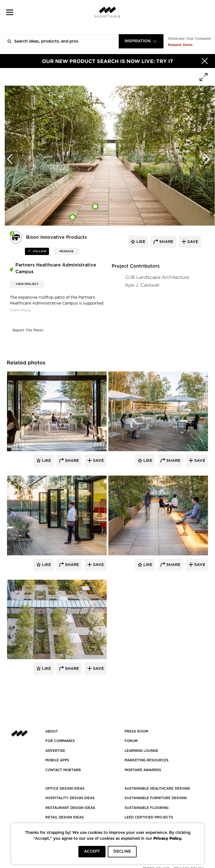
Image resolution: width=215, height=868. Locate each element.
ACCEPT (92, 851)
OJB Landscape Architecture (157, 277)
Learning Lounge (141, 751)
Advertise (55, 751)
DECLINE (122, 851)
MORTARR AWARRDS (143, 770)
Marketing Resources (147, 760)
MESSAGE (66, 251)
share (166, 242)
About (52, 731)
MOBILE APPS (57, 760)
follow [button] (39, 251)
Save (98, 461)
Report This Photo (28, 330)
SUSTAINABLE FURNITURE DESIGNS (156, 798)
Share (71, 461)
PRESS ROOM (136, 731)
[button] (10, 12)
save (192, 242)
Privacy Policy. (168, 838)
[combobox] (141, 41)
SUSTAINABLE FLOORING (147, 808)
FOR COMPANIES (60, 741)
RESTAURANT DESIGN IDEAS (70, 808)
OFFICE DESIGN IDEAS (65, 789)
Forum (131, 741)
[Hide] (205, 61)
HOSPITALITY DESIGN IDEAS (70, 798)
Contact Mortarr (63, 770)
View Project (27, 284)
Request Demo (180, 45)
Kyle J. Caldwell (142, 285)
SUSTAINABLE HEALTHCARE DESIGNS (157, 789)
